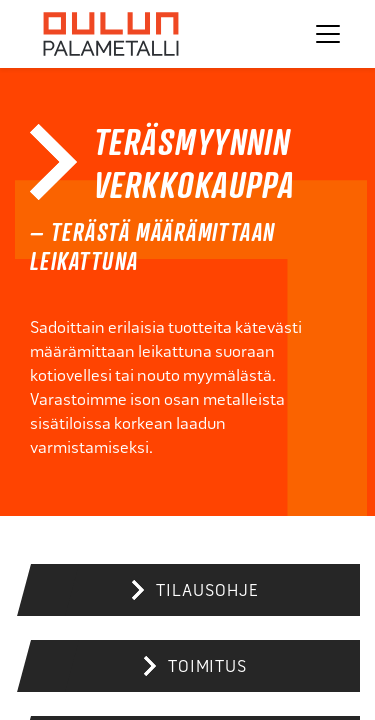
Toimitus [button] (207, 666)
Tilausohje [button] (207, 590)
